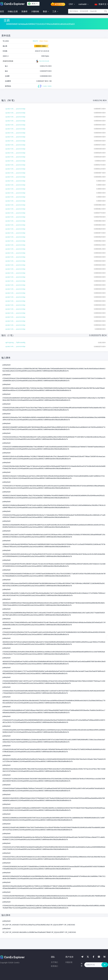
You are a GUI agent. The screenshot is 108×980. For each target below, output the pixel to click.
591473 (35, 41)
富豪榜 (24, 11)
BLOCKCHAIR (42, 61)
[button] (100, 4)
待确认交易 (13, 11)
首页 (2, 11)
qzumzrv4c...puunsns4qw (15, 109)
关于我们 (54, 962)
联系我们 (54, 966)
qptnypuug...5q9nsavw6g (15, 343)
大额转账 (35, 11)
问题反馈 (69, 962)
